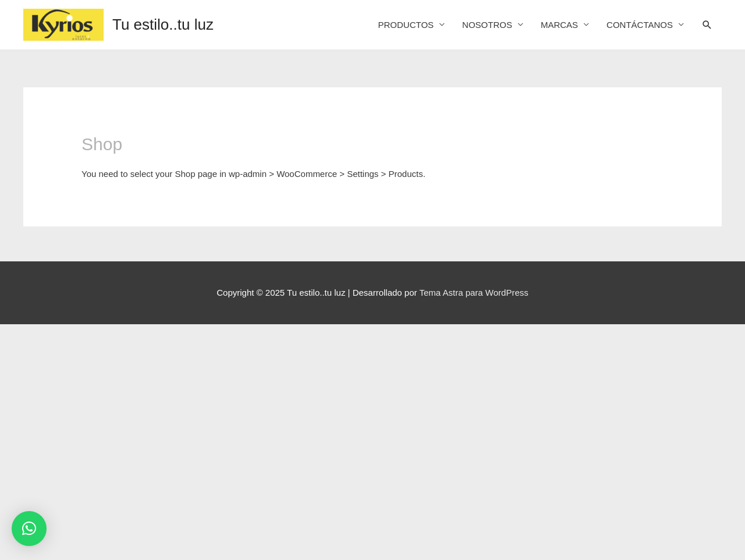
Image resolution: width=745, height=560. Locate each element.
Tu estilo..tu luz (163, 24)
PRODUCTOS (406, 25)
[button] (29, 529)
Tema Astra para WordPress (473, 293)
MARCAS (559, 25)
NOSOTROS (487, 25)
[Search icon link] (707, 25)
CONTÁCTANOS (640, 25)
